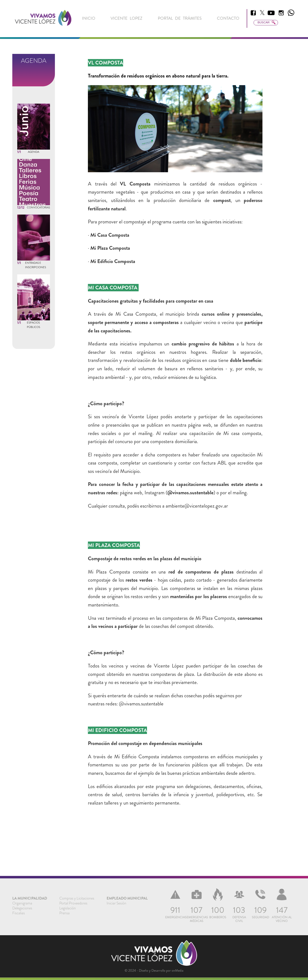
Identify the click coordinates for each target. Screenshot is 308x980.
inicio (89, 18)
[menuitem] (89, 18)
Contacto (228, 18)
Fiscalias (19, 913)
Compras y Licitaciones (77, 898)
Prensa (65, 913)
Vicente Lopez (126, 18)
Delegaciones (22, 908)
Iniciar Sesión (116, 903)
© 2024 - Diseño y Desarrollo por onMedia (154, 970)
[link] (43, 18)
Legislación (68, 908)
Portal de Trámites (180, 18)
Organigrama (22, 903)
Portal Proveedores (73, 903)
